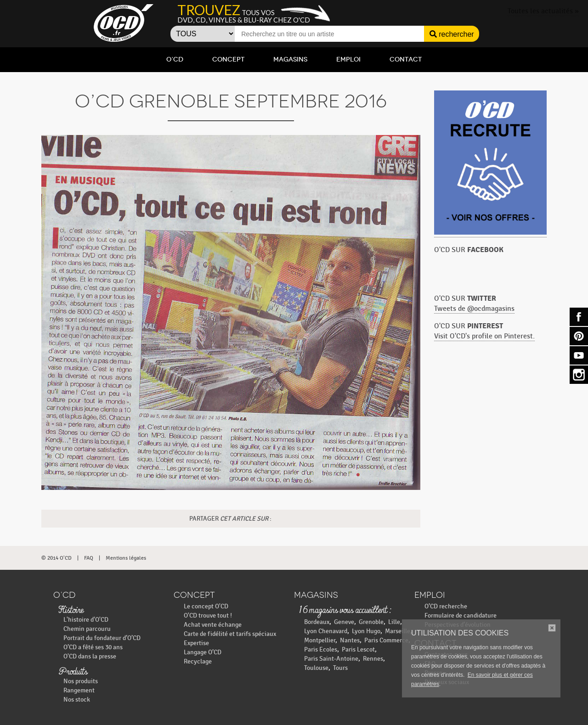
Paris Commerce (386, 640)
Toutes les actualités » (543, 11)
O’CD (175, 59)
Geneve (344, 622)
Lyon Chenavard (326, 631)
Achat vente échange (213, 625)
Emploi (348, 59)
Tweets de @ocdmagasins (474, 309)
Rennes (373, 659)
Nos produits (81, 681)
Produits (73, 672)
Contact (406, 59)
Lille (394, 622)
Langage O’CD (203, 652)
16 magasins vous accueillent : (345, 611)
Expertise (196, 643)
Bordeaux (317, 622)
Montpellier (320, 640)
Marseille (398, 631)
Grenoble (371, 622)
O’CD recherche (446, 606)
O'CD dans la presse (90, 656)
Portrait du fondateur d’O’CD (102, 638)
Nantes (350, 640)
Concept (228, 59)
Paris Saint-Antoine (331, 659)
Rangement (79, 690)
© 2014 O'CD (57, 558)
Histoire (71, 611)
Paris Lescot (358, 649)
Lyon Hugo (366, 631)
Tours (340, 668)
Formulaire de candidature (461, 615)
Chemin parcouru (87, 629)
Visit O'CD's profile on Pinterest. (484, 336)
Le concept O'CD (206, 606)
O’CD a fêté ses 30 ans (93, 647)
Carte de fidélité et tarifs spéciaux (230, 634)
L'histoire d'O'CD (86, 620)
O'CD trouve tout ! (208, 615)
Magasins (290, 59)
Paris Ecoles (321, 649)
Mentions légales (126, 558)
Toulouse (316, 668)
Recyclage (198, 661)
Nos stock (77, 700)
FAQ (89, 558)
